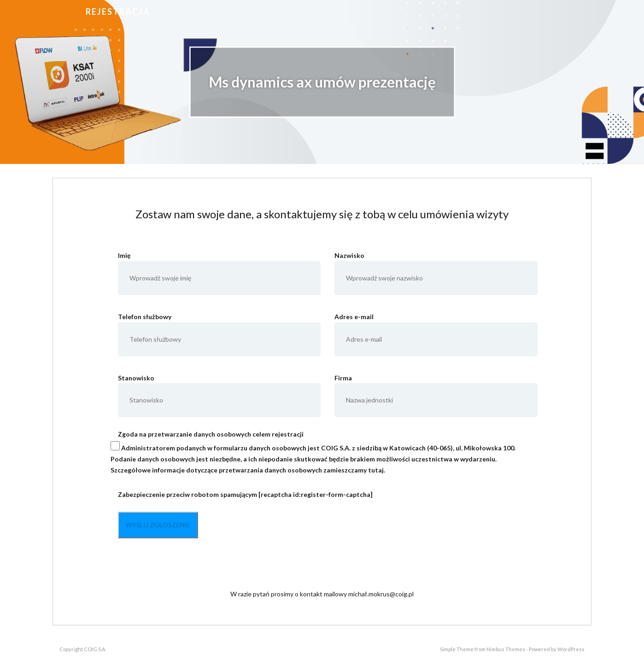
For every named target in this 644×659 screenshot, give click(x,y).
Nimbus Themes (506, 649)
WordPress (571, 649)
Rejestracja (118, 12)
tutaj (376, 470)
